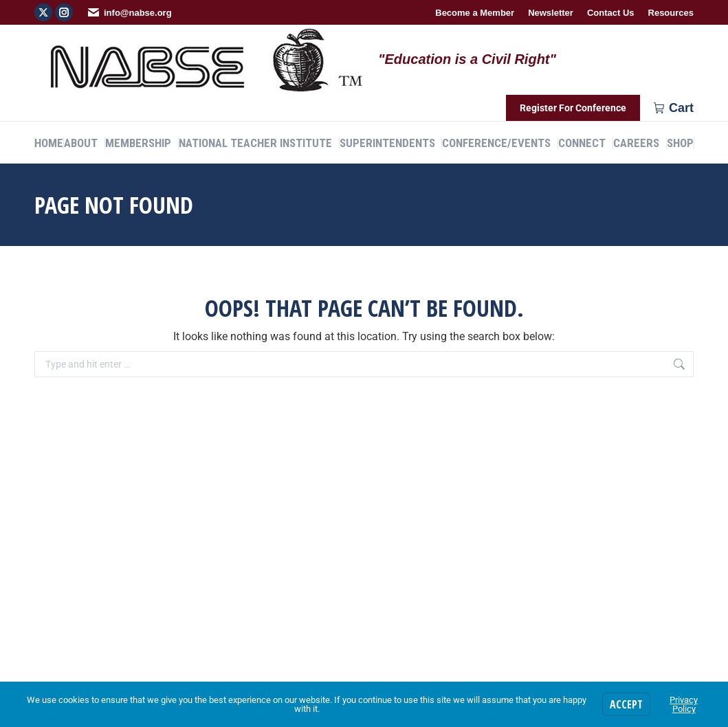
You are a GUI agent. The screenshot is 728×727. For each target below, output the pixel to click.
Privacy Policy (684, 704)
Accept (626, 704)
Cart (674, 108)
